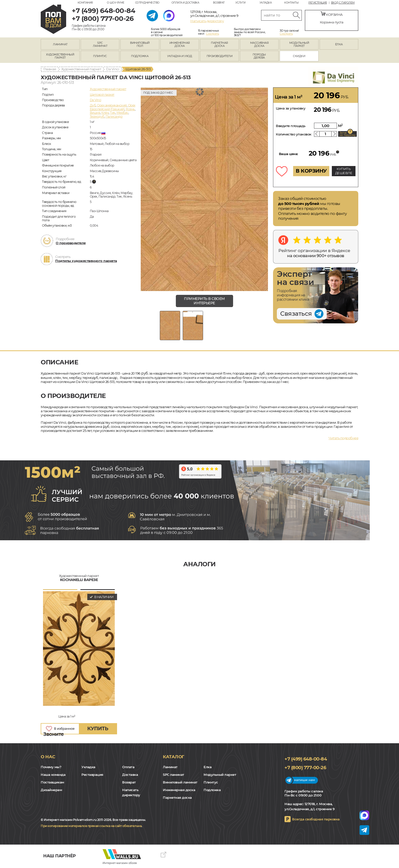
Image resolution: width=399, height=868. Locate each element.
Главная (50, 69)
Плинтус (211, 782)
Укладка (266, 3)
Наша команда (53, 775)
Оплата (128, 767)
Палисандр (114, 116)
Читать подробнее (343, 438)
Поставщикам (52, 782)
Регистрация (318, 3)
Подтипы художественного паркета (86, 261)
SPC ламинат (174, 775)
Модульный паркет (220, 775)
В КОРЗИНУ (311, 171)
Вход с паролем (343, 3)
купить (98, 729)
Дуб (93, 105)
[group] (204, 189)
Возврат (219, 3)
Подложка (212, 790)
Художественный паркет (81, 69)
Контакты (291, 3)
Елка (208, 767)
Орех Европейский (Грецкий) (113, 107)
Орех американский (112, 105)
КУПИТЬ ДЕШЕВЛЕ (344, 171)
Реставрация (92, 775)
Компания (85, 3)
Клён (105, 113)
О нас (48, 757)
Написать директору (207, 21)
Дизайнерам (51, 790)
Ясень (130, 109)
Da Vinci (113, 69)
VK (45, 811)
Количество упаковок (294, 134)
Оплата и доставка (185, 3)
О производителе (71, 243)
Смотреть (212, 34)
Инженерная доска (179, 790)
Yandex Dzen (56, 811)
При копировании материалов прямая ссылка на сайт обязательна (91, 826)
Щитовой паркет (102, 95)
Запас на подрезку (348, 134)
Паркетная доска (177, 797)
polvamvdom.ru (53, 19)
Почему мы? (51, 767)
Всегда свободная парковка (316, 819)
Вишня (95, 113)
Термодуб (97, 116)
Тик (113, 113)
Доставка (130, 775)
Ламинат (170, 767)
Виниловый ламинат (180, 782)
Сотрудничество (147, 3)
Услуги (240, 3)
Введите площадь (291, 126)
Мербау (122, 113)
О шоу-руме (116, 3)
